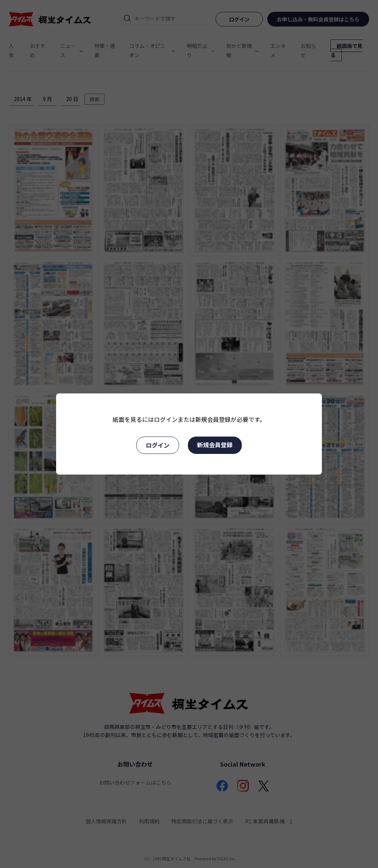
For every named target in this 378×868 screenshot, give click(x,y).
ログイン (158, 445)
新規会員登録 (215, 445)
